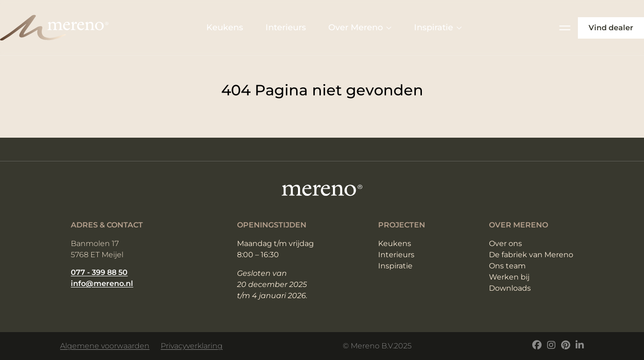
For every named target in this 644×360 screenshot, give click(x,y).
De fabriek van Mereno (531, 255)
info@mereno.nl (102, 283)
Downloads (510, 288)
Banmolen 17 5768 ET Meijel (97, 249)
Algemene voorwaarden (105, 346)
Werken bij (509, 277)
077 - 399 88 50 (99, 272)
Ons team (507, 266)
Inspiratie (438, 27)
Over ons (505, 243)
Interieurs (286, 27)
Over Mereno (360, 27)
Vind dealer (611, 28)
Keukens (225, 27)
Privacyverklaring (192, 346)
